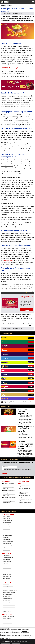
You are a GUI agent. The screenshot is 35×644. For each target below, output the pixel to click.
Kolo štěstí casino (6, 570)
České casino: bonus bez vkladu (9, 605)
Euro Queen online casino (7, 535)
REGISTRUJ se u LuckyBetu (11, 68)
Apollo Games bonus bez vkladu (9, 607)
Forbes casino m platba (7, 544)
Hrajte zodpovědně (3, 324)
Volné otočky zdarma (7, 611)
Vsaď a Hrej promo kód (7, 548)
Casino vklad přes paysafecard (8, 617)
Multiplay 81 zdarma (6, 555)
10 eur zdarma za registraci (8, 594)
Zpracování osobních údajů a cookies (20, 641)
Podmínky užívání (9, 641)
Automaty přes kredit (6, 560)
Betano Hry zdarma (6, 578)
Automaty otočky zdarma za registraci (10, 590)
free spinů (31, 212)
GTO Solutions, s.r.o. (16, 643)
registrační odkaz (8, 260)
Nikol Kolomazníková (17, 14)
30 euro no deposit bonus (7, 603)
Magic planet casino (6, 529)
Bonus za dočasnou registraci (8, 588)
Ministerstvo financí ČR (12, 636)
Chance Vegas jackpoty (7, 539)
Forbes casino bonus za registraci (9, 592)
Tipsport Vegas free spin (7, 599)
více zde (30, 325)
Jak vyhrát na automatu (7, 562)
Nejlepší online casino (7, 523)
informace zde (25, 631)
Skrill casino (5, 621)
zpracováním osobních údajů (15, 470)
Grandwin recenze (6, 531)
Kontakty (2, 641)
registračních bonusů (7, 166)
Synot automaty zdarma (7, 572)
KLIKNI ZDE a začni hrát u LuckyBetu (27, 310)
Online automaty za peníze (8, 557)
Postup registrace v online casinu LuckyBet (26, 429)
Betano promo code (6, 516)
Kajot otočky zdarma (6, 597)
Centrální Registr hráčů (7, 619)
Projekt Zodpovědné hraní (18, 637)
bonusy (10, 108)
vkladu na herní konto (9, 240)
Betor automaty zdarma (7, 574)
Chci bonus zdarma (6, 601)
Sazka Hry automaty (6, 566)
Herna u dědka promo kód (7, 521)
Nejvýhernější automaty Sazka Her (9, 564)
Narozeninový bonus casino (8, 586)
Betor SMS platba (6, 537)
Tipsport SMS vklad (6, 550)
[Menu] (33, 2)
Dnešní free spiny (6, 584)
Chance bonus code (6, 518)
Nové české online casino (7, 525)
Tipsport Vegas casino (7, 533)
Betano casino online (7, 527)
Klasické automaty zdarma (8, 576)
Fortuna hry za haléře (7, 568)
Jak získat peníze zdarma (7, 623)
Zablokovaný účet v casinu (8, 546)
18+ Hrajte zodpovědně (6, 643)
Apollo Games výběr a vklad (8, 542)
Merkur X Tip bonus (6, 609)
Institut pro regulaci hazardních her (23, 636)
